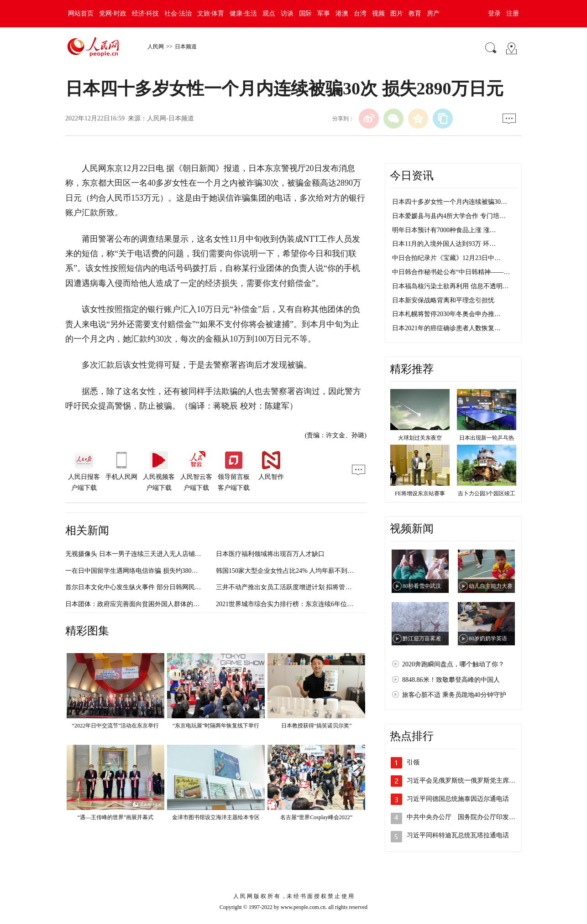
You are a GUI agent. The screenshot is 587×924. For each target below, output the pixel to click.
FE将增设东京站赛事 (420, 493)
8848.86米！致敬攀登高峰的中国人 (451, 680)
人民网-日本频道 (170, 118)
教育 (415, 13)
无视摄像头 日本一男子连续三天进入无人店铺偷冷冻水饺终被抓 (156, 554)
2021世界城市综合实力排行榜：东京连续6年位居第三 (291, 604)
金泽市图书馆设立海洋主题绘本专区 (216, 817)
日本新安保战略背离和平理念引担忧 (443, 300)
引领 (413, 762)
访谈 (287, 13)
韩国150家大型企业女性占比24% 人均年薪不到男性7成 (293, 571)
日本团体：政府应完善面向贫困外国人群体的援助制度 (142, 604)
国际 (305, 13)
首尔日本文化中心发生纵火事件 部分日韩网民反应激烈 (143, 587)
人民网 (156, 47)
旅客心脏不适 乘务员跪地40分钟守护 (454, 695)
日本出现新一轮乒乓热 (487, 438)
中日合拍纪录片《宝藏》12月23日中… (446, 258)
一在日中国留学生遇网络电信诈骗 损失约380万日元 (138, 571)
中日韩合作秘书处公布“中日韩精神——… (451, 272)
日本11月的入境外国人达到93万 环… (444, 244)
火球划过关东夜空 (420, 438)
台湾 (360, 13)
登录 (494, 13)
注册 (513, 13)
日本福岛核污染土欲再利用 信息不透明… (451, 286)
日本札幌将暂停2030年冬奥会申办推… (446, 314)
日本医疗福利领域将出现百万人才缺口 (270, 554)
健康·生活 (243, 13)
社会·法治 (178, 13)
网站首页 (81, 13)
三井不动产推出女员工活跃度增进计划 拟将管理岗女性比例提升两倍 (313, 587)
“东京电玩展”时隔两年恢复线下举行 (216, 726)
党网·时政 (113, 13)
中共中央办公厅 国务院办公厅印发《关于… (471, 817)
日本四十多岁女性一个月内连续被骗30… (450, 202)
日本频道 (186, 47)
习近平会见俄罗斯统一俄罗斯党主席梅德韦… (471, 781)
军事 (324, 13)
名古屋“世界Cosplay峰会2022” (316, 817)
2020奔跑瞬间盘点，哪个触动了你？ (453, 664)
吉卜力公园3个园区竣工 (487, 493)
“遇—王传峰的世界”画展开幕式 (116, 817)
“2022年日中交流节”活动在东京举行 (116, 726)
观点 (269, 13)
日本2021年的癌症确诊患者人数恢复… (446, 328)
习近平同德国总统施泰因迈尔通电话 (458, 799)
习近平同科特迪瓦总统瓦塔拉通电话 (458, 835)
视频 (378, 13)
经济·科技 (146, 13)
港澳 (342, 13)
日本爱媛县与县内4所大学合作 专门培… (449, 216)
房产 (433, 13)
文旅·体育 (211, 13)
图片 (397, 13)
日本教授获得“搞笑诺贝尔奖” (317, 726)
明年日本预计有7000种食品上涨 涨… (444, 230)
